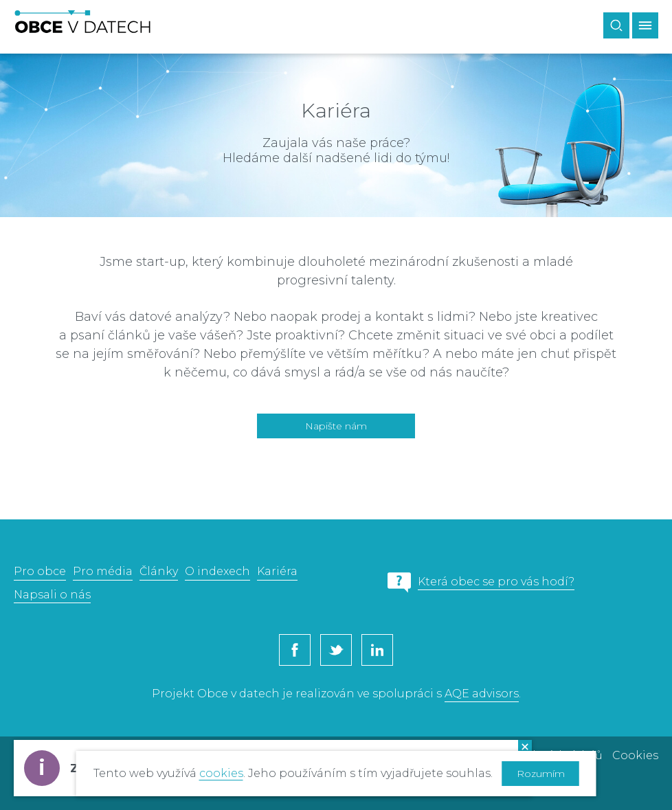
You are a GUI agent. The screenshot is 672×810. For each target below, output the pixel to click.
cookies (221, 773)
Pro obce (40, 571)
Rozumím (541, 774)
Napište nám (336, 426)
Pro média (103, 571)
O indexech (217, 571)
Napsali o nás (52, 595)
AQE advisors (482, 694)
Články (159, 571)
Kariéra (277, 571)
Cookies (635, 755)
